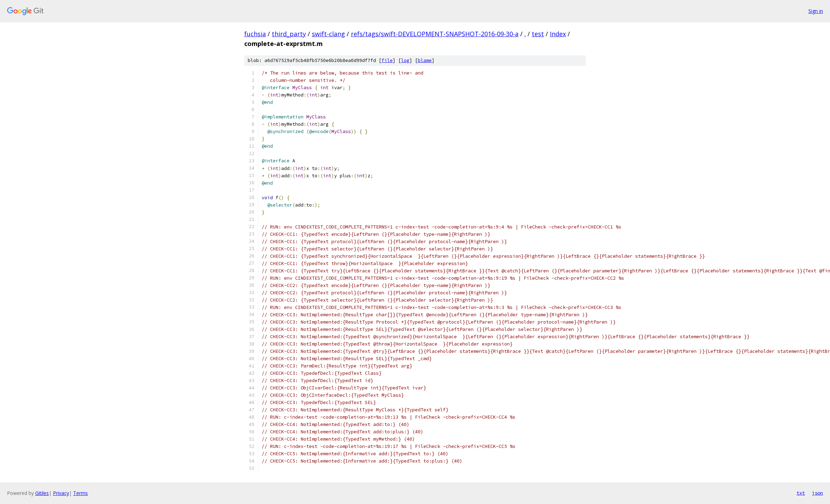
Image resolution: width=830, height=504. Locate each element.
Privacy (61, 493)
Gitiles (42, 493)
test (538, 34)
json (817, 493)
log (405, 60)
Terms (80, 493)
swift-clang (328, 34)
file (387, 60)
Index (558, 34)
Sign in (816, 11)
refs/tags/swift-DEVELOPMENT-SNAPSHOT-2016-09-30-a (435, 34)
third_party (289, 34)
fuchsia (255, 34)
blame (425, 60)
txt (801, 493)
